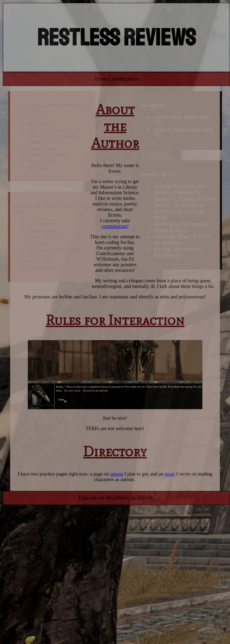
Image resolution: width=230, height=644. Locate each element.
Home (101, 79)
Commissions (124, 79)
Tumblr (145, 498)
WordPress (117, 498)
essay (170, 474)
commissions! (115, 226)
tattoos (117, 474)
